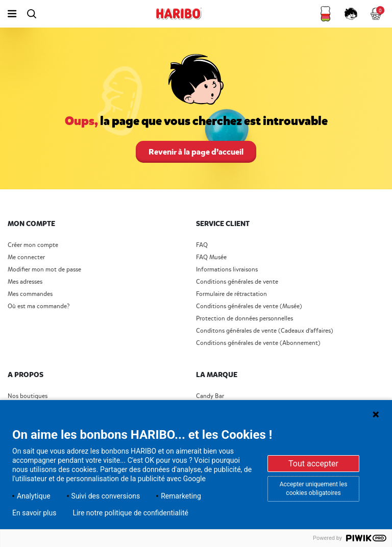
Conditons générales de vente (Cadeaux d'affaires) (265, 331)
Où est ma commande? (39, 306)
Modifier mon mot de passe (44, 270)
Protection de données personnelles (244, 319)
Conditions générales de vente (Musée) (249, 306)
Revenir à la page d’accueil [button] (196, 152)
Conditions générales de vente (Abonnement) (258, 343)
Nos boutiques (28, 396)
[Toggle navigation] (12, 14)
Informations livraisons (227, 270)
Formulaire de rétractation (231, 294)
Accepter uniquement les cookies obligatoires (314, 489)
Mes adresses (25, 282)
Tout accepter (313, 464)
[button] (326, 14)
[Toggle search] (31, 14)
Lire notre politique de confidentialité (130, 513)
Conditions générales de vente (237, 282)
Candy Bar (210, 396)
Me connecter (26, 257)
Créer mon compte (33, 245)
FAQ (202, 245)
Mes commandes (30, 294)
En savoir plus (34, 513)
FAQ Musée (211, 257)
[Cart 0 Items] (377, 14)
